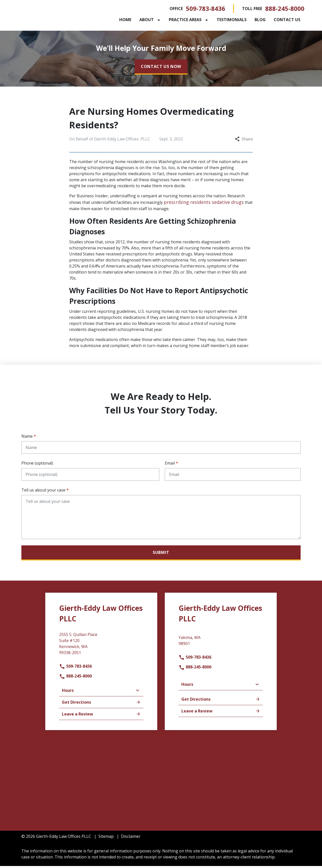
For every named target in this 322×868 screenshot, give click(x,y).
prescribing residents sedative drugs (204, 204)
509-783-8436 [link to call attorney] (206, 9)
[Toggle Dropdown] (160, 21)
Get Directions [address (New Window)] (101, 704)
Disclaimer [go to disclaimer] (131, 838)
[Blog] (260, 21)
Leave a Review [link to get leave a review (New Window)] (101, 716)
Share (244, 141)
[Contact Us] (287, 21)
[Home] (125, 21)
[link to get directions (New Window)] (101, 647)
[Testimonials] (232, 21)
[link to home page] (53, 16)
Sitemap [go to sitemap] (106, 838)
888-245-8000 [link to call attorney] (285, 9)
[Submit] (161, 555)
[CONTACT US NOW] (161, 69)
